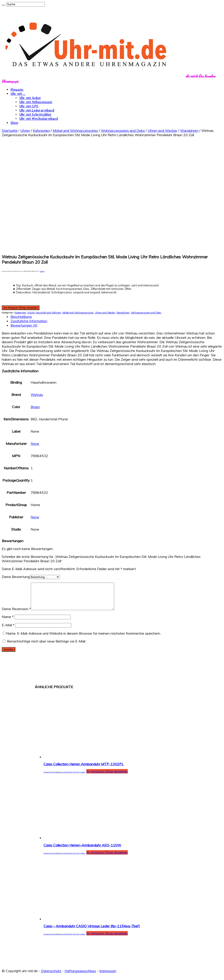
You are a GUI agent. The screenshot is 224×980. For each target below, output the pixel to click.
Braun (35, 407)
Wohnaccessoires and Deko (123, 131)
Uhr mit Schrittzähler (35, 114)
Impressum (108, 976)
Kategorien (41, 131)
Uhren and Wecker (162, 131)
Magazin (17, 90)
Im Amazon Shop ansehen (21, 308)
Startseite (10, 131)
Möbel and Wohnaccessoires (75, 131)
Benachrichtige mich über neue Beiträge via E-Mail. (46, 646)
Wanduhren (189, 131)
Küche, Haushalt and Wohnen (44, 313)
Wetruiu (37, 395)
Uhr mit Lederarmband (37, 110)
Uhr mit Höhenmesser (36, 102)
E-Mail (8, 630)
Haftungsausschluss (80, 976)
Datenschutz (51, 976)
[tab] (116, 317)
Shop (14, 123)
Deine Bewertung (16, 577)
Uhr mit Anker (30, 98)
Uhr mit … (18, 94)
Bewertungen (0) (24, 325)
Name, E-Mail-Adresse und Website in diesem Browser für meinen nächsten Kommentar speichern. (83, 639)
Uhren (25, 131)
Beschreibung (21, 317)
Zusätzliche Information (29, 321)
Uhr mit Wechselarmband (39, 119)
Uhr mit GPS (29, 106)
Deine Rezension (16, 614)
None (35, 444)
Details (42, 271)
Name (8, 622)
